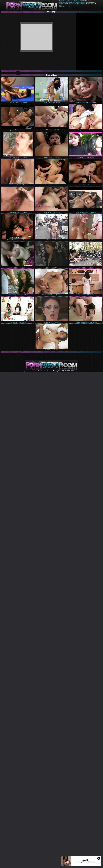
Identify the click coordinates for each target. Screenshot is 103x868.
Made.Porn (82, 2)
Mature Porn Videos (74, 2)
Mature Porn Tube (63, 2)
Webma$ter (75, 371)
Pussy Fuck (68, 7)
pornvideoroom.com (30, 371)
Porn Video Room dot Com (72, 1)
